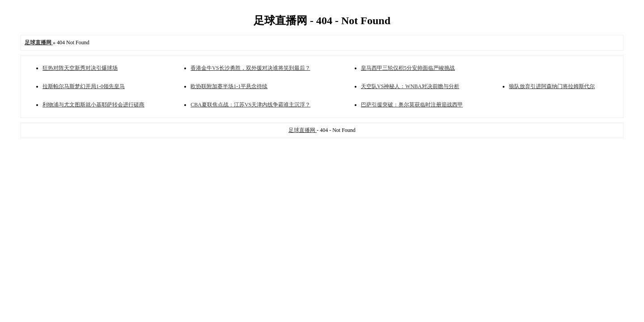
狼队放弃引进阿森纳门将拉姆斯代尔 (552, 86)
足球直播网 (303, 130)
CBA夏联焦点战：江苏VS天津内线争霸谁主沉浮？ (250, 105)
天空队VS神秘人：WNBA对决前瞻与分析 (410, 86)
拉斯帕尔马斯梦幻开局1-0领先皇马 (84, 86)
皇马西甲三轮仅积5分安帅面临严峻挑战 (408, 68)
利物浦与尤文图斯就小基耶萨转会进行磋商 (93, 105)
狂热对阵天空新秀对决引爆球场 (80, 68)
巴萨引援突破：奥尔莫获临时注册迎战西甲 (412, 105)
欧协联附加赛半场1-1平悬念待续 (229, 86)
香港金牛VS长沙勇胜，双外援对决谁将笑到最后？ (250, 68)
